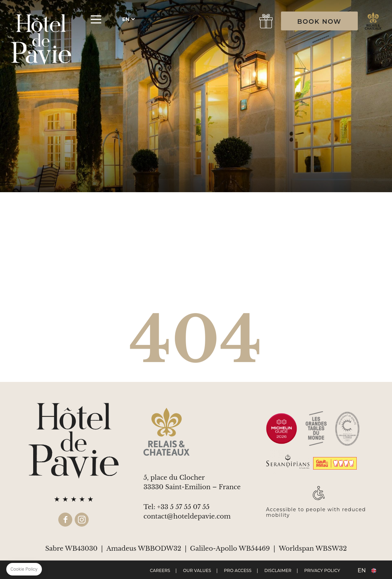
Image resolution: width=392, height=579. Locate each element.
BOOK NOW (319, 22)
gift (266, 21)
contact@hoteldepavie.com (187, 516)
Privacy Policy (322, 570)
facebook (65, 520)
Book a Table (243, 21)
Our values (197, 570)
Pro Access (238, 570)
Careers (160, 570)
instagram (82, 520)
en (126, 19)
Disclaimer (278, 570)
